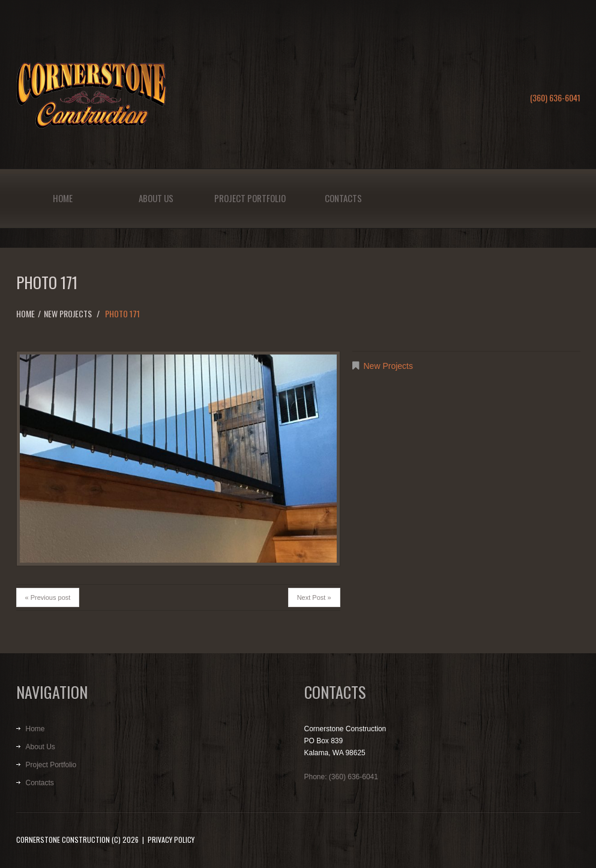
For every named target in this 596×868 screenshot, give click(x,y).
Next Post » (314, 597)
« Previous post (48, 597)
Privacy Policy (171, 840)
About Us (156, 198)
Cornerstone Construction (63, 840)
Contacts (343, 198)
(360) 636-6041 (555, 97)
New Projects (68, 313)
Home (63, 198)
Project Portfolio (250, 198)
